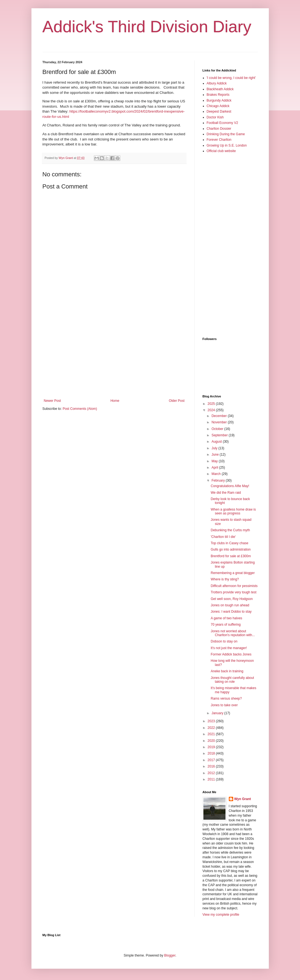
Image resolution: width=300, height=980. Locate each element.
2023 (212, 721)
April (215, 468)
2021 (212, 734)
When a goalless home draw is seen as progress (233, 511)
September (220, 435)
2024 (212, 410)
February (218, 480)
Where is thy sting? (225, 579)
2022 (212, 728)
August (217, 442)
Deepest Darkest (219, 111)
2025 (212, 404)
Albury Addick (217, 83)
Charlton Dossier (219, 129)
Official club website (221, 151)
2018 (212, 753)
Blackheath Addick (220, 89)
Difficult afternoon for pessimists (234, 586)
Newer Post (52, 401)
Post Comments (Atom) (80, 409)
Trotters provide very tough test (233, 592)
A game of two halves (226, 618)
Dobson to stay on (224, 641)
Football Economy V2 (222, 123)
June (215, 455)
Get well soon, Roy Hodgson (232, 599)
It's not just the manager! (229, 648)
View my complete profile (221, 915)
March (217, 474)
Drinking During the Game (226, 134)
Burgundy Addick (219, 100)
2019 (212, 747)
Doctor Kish (215, 117)
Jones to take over (224, 705)
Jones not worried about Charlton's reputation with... (233, 633)
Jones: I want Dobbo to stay (231, 612)
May (215, 461)
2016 (212, 766)
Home (115, 401)
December (220, 416)
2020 (212, 741)
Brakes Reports (218, 95)
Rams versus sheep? (226, 699)
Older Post (177, 401)
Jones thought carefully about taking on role (232, 680)
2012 (212, 773)
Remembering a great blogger (233, 573)
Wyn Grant (243, 799)
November (220, 422)
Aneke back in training (227, 671)
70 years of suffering (226, 625)
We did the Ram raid (226, 493)
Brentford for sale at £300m (231, 556)
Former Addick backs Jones (231, 654)
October (218, 429)
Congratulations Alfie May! (230, 486)
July (215, 448)
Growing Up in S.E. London (227, 145)
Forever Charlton (219, 140)
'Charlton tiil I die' (223, 537)
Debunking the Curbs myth (230, 530)
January (218, 713)
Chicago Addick (218, 106)
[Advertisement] (114, 353)
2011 (212, 779)
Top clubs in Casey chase (229, 543)
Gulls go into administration (231, 549)
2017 (212, 760)
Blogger (170, 955)
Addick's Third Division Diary (147, 27)
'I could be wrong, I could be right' (231, 78)
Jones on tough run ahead (230, 605)
